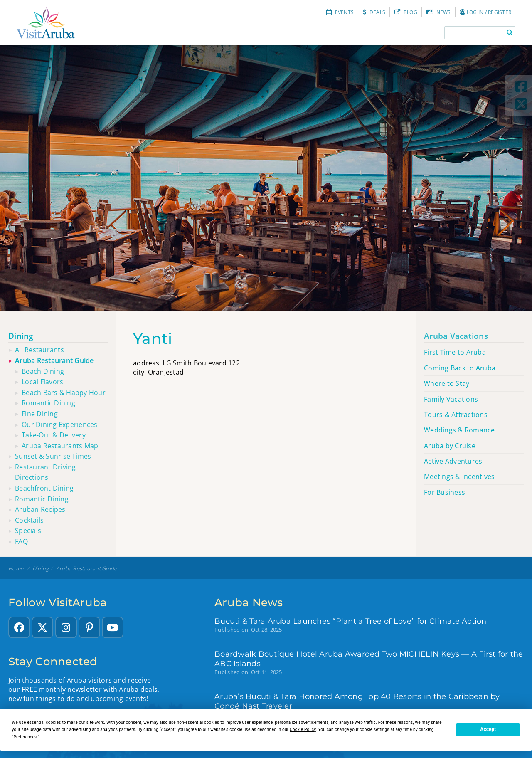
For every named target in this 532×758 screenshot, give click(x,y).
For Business (445, 492)
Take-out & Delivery (54, 435)
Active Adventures (453, 461)
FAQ (21, 541)
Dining (21, 336)
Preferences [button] (25, 737)
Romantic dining (42, 499)
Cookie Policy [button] (303, 730)
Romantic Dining (48, 403)
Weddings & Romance (459, 430)
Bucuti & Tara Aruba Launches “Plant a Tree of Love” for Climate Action (351, 621)
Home (16, 569)
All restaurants (39, 350)
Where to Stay (447, 383)
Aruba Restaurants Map (60, 446)
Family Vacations (451, 399)
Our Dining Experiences (60, 425)
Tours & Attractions (456, 415)
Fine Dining (40, 414)
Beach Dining (43, 371)
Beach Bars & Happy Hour (64, 393)
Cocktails (29, 520)
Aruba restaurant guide (54, 360)
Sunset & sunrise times (53, 456)
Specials (28, 531)
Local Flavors (42, 382)
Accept (488, 729)
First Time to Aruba (455, 352)
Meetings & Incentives (459, 477)
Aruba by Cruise (450, 446)
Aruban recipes (40, 509)
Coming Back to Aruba (460, 368)
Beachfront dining (44, 488)
